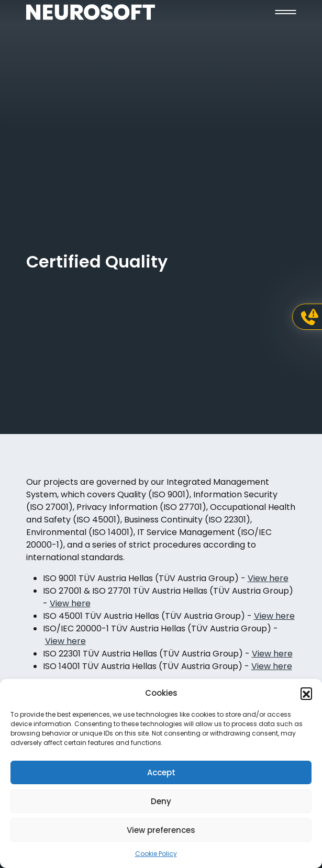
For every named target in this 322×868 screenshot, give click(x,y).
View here (268, 578)
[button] (306, 693)
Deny (161, 801)
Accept (161, 772)
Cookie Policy (156, 854)
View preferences (161, 830)
